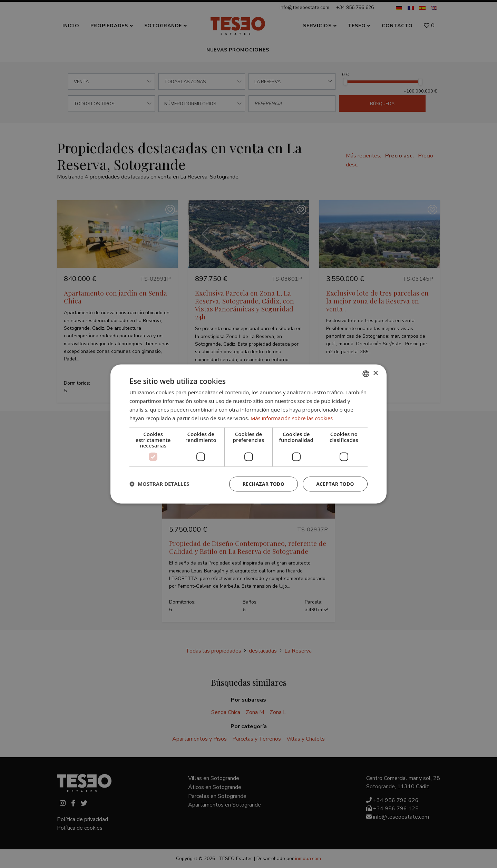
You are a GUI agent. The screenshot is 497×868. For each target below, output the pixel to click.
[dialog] (248, 434)
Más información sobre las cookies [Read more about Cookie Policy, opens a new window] (292, 418)
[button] (159, 484)
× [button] (375, 373)
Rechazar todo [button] (263, 484)
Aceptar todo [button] (335, 484)
